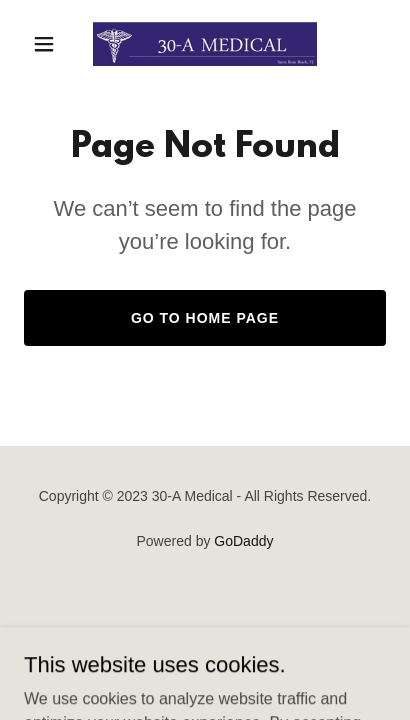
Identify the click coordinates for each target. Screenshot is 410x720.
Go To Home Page (205, 318)
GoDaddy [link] (243, 541)
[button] (51, 44)
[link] (205, 44)
